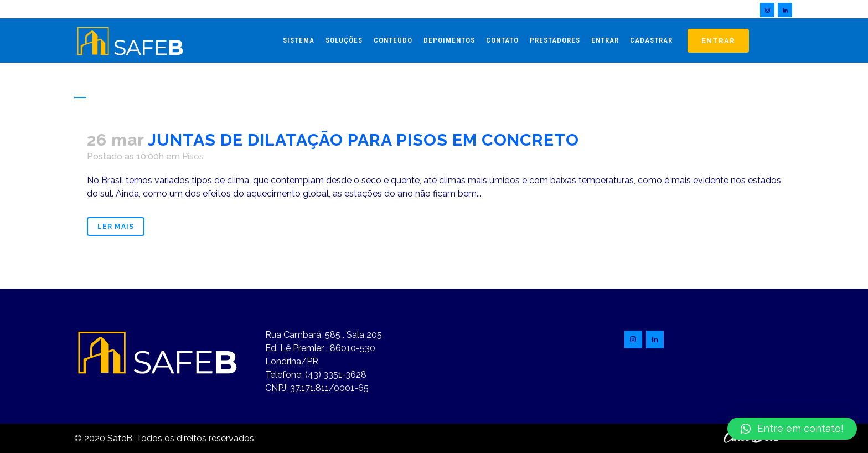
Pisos (193, 156)
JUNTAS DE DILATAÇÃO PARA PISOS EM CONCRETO (363, 140)
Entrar (718, 41)
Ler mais (116, 226)
